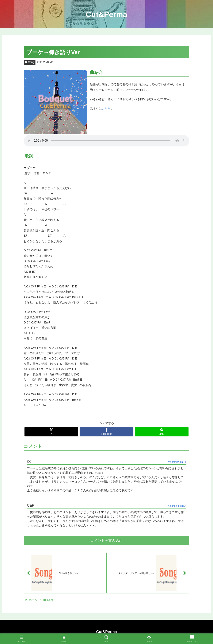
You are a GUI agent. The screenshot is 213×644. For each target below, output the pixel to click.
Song (30, 62)
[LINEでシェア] (162, 432)
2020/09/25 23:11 (177, 462)
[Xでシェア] (51, 432)
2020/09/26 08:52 (177, 506)
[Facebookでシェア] (106, 432)
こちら (106, 109)
